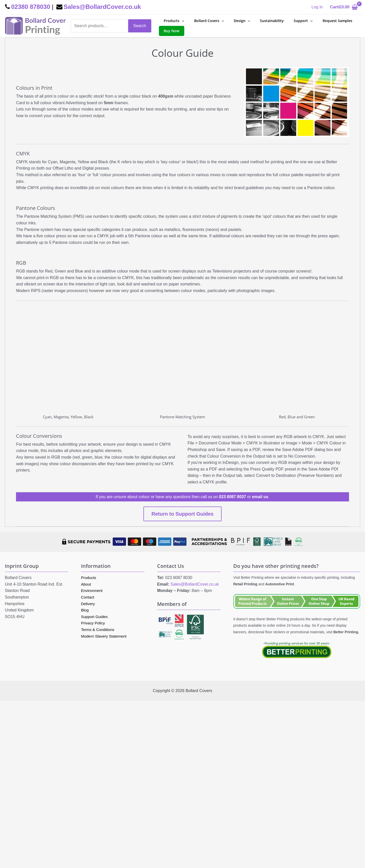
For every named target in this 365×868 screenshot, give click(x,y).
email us (260, 497)
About (86, 584)
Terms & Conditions (99, 630)
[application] (180, 21)
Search (140, 26)
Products (89, 578)
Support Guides (95, 617)
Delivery (88, 604)
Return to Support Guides (182, 514)
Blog (85, 610)
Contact (88, 597)
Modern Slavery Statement (105, 636)
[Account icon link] (317, 7)
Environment (92, 591)
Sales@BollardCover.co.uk (195, 584)
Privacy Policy (94, 623)
